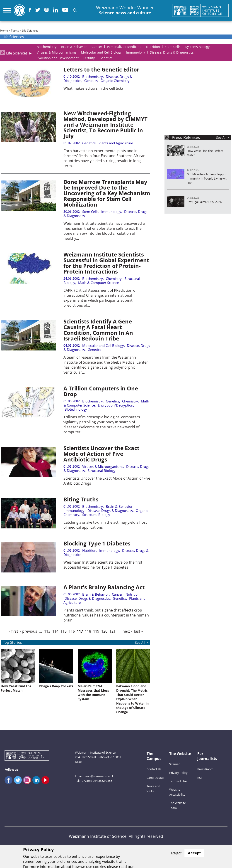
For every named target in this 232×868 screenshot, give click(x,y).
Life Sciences (17, 52)
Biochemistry (93, 76)
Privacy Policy (178, 773)
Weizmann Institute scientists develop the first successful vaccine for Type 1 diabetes (103, 565)
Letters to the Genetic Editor (101, 69)
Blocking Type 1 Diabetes (97, 543)
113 (47, 631)
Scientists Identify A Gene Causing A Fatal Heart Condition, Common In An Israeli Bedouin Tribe (98, 330)
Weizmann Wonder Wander (125, 10)
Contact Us (154, 769)
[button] (75, 10)
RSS (200, 778)
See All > (223, 137)
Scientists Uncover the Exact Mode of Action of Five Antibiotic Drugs (101, 454)
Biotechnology (76, 409)
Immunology (111, 212)
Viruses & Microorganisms (103, 466)
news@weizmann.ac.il (98, 776)
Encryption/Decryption (116, 405)
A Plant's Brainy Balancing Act (104, 587)
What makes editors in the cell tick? (93, 88)
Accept (194, 853)
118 (88, 631)
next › (127, 631)
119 (96, 631)
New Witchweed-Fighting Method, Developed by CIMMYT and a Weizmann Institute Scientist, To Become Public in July (105, 125)
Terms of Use (178, 781)
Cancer (117, 594)
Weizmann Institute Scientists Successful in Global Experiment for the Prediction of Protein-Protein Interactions (106, 263)
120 (104, 631)
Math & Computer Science (98, 283)
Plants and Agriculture (116, 143)
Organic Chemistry (115, 81)
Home (4, 31)
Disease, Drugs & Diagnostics (110, 510)
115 (64, 631)
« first (13, 631)
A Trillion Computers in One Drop (101, 391)
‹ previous (29, 631)
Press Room (205, 769)
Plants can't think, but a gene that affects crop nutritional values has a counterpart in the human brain (106, 615)
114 (55, 631)
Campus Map (156, 778)
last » (139, 631)
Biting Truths (81, 499)
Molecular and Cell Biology (103, 345)
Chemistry (114, 279)
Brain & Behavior (119, 506)
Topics (15, 31)
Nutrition (89, 550)
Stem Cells (90, 212)
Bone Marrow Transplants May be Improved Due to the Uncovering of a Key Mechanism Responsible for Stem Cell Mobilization (107, 193)
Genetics (91, 81)
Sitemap (175, 764)
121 (112, 631)
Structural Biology (102, 471)
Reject (176, 853)
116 (72, 631)
